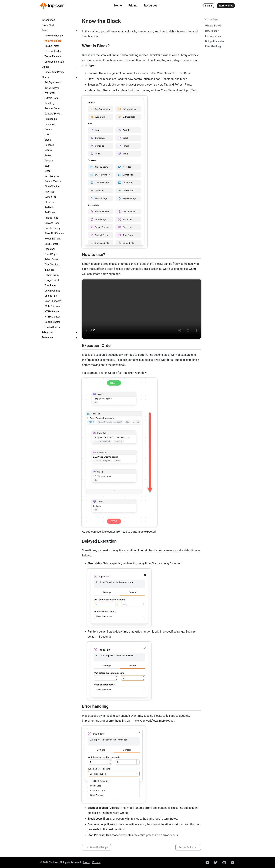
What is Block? (213, 26)
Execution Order (214, 36)
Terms (86, 862)
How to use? (212, 31)
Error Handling (213, 46)
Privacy (96, 862)
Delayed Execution (215, 41)
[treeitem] (60, 20)
